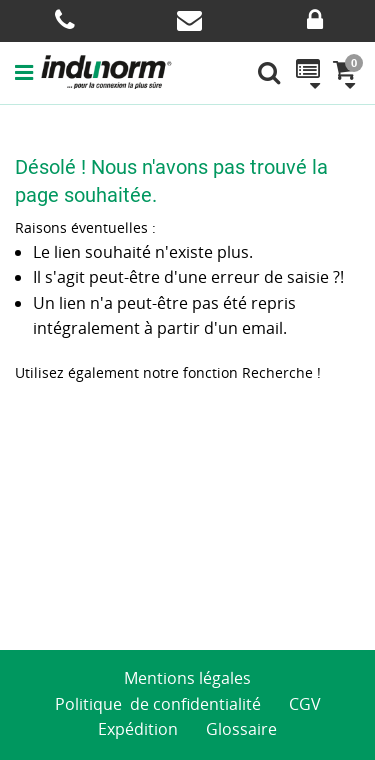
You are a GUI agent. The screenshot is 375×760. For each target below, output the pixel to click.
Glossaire (241, 729)
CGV (305, 704)
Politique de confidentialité (158, 704)
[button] (28, 72)
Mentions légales (187, 678)
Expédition (138, 729)
